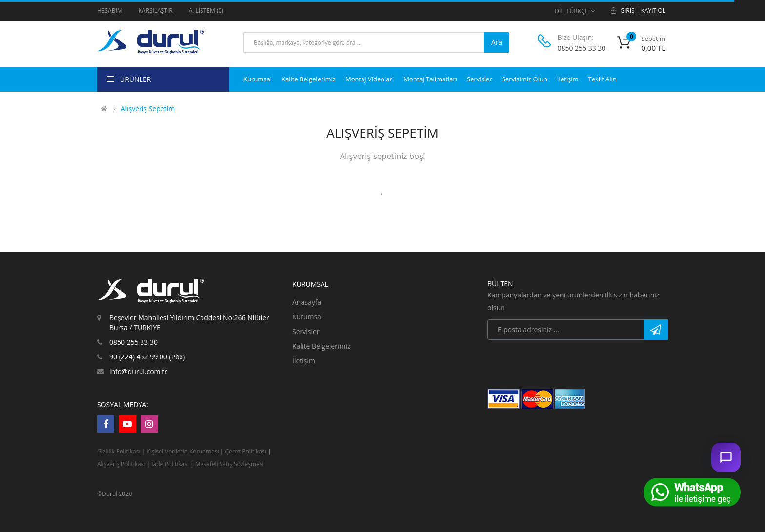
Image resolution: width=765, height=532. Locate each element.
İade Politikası (170, 464)
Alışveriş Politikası (121, 464)
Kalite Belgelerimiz (322, 346)
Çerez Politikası (246, 451)
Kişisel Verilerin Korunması (183, 451)
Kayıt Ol (653, 10)
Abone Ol (656, 330)
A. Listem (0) (206, 10)
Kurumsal (307, 317)
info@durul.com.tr (138, 371)
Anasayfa (307, 302)
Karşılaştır (156, 10)
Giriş (627, 10)
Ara (497, 42)
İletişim (304, 361)
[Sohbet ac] (726, 457)
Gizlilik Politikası (119, 451)
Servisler (306, 331)
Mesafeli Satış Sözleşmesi (230, 464)
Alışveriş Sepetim (148, 109)
